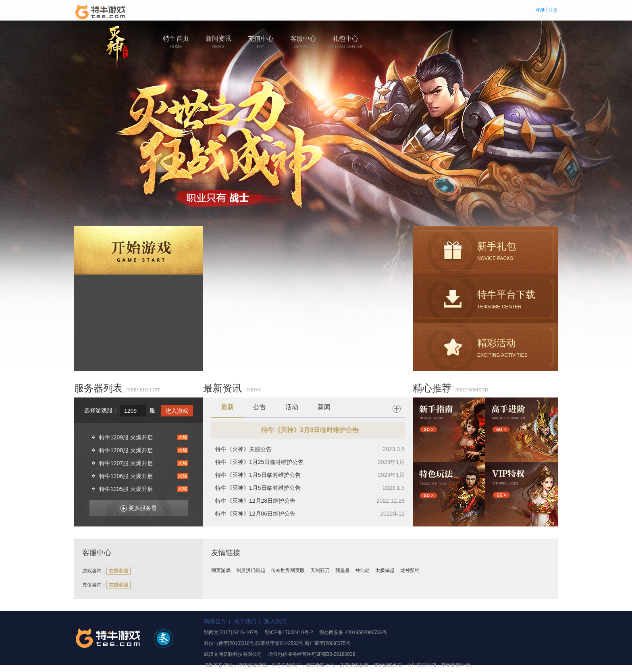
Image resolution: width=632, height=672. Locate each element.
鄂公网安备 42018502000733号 (353, 632)
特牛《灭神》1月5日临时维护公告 (258, 475)
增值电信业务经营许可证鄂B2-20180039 (312, 654)
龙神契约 (410, 570)
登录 (540, 10)
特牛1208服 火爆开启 (126, 450)
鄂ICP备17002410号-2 (289, 632)
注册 (553, 10)
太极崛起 (385, 570)
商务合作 (215, 621)
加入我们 (275, 621)
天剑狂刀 (320, 570)
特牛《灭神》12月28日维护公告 (255, 501)
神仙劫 (362, 570)
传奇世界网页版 (288, 570)
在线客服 (118, 571)
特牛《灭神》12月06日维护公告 (255, 514)
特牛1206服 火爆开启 (126, 476)
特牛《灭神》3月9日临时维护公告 (310, 430)
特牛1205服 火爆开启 (126, 489)
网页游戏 (221, 570)
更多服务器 (136, 507)
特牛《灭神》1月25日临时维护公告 (259, 462)
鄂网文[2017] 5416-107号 (231, 632)
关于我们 (245, 621)
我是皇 (343, 570)
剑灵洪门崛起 (251, 570)
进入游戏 (177, 411)
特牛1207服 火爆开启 (126, 463)
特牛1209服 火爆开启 (126, 437)
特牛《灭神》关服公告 (243, 449)
